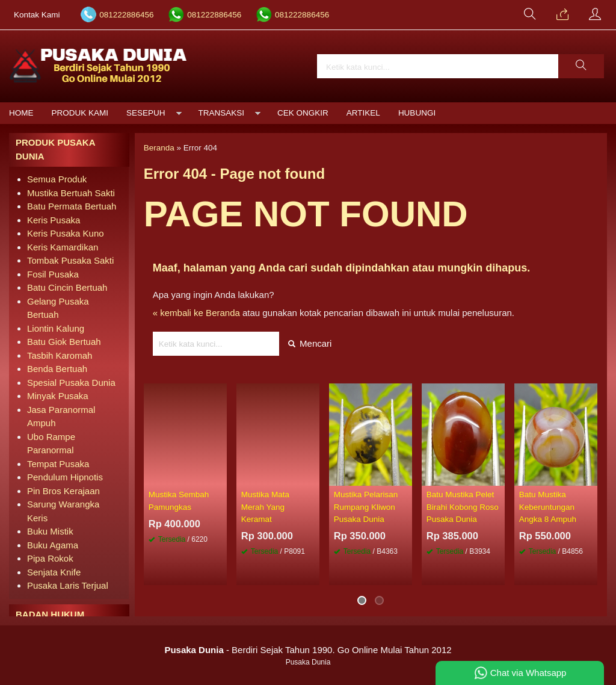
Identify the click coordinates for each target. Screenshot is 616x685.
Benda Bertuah (57, 369)
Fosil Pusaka (53, 274)
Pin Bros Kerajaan (63, 491)
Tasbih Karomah (60, 355)
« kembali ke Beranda (196, 313)
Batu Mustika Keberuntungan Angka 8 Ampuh (548, 507)
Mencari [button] (310, 343)
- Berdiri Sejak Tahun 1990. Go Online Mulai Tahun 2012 (308, 650)
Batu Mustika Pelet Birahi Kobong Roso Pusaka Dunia (463, 507)
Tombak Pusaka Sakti (70, 260)
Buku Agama (53, 545)
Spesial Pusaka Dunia (71, 383)
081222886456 (126, 15)
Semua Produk (57, 179)
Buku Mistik (50, 531)
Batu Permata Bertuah (72, 206)
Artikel (363, 113)
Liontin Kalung (56, 328)
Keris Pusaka (54, 220)
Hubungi (417, 113)
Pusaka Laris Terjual (68, 585)
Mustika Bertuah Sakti (71, 193)
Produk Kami (80, 113)
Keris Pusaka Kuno (66, 233)
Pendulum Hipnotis (65, 477)
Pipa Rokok (50, 558)
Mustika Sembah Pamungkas (179, 501)
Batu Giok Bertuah (64, 342)
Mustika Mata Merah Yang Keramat (265, 507)
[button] (581, 66)
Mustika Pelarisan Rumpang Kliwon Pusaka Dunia (366, 507)
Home (21, 113)
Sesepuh (146, 113)
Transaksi (222, 113)
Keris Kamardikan (63, 247)
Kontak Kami (37, 15)
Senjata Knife (54, 572)
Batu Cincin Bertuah (67, 287)
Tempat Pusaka (58, 464)
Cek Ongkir (303, 113)
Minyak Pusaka (58, 396)
